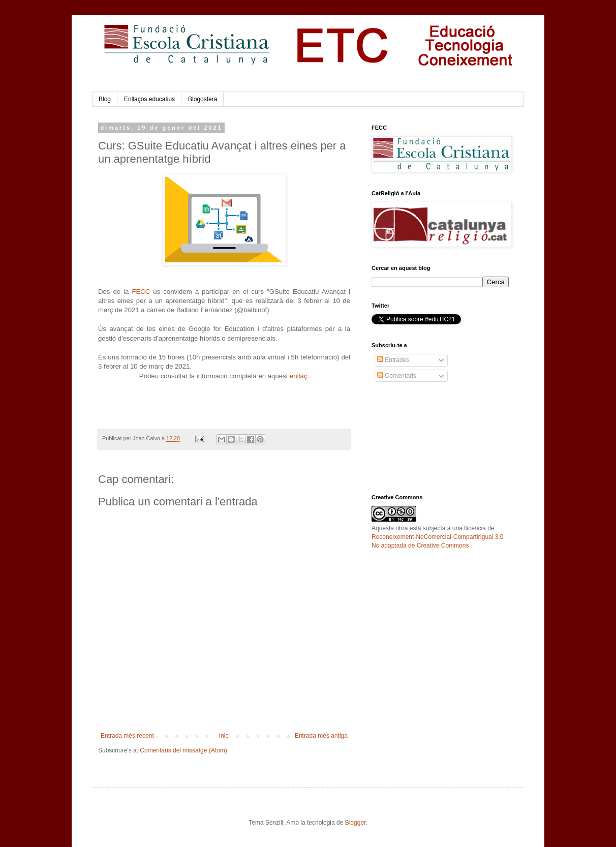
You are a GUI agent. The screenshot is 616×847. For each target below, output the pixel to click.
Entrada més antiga (321, 736)
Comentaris (397, 376)
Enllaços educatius (149, 99)
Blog (105, 99)
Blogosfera (203, 99)
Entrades (393, 360)
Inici (224, 736)
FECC (141, 292)
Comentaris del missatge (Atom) (183, 750)
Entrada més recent (127, 736)
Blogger (356, 823)
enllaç (298, 376)
